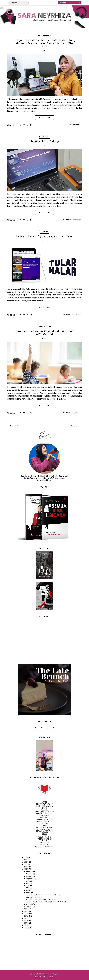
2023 (26, 864)
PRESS (44, 835)
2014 (26, 923)
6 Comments (75, 125)
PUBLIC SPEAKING (44, 837)
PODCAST (45, 137)
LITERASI (44, 232)
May (28, 888)
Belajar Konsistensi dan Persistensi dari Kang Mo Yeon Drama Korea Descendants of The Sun (44, 43)
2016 (26, 918)
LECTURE (44, 823)
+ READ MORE (45, 118)
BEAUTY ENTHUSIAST (44, 804)
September (31, 879)
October (29, 876)
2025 (26, 860)
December (30, 871)
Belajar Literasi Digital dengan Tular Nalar (44, 236)
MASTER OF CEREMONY (44, 827)
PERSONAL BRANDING (44, 831)
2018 (26, 914)
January (29, 907)
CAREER (44, 810)
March (29, 893)
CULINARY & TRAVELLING (44, 812)
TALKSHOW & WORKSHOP (44, 847)
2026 (26, 858)
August (29, 881)
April (28, 890)
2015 (26, 921)
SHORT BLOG (44, 843)
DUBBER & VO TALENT (44, 814)
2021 (26, 869)
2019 (26, 911)
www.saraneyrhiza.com (44, 480)
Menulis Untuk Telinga (45, 141)
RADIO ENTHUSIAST (44, 839)
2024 (26, 862)
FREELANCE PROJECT (44, 821)
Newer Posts (14, 426)
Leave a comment (73, 220)
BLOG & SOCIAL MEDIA (44, 806)
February (30, 904)
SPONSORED (44, 36)
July (28, 883)
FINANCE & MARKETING (44, 820)
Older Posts (75, 426)
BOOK (44, 808)
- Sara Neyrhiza (54, 974)
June (28, 886)
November (30, 874)
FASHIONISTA (44, 818)
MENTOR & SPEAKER (44, 829)
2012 (26, 928)
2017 (26, 916)
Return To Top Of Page (44, 977)
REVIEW (44, 841)
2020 (26, 909)
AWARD (44, 802)
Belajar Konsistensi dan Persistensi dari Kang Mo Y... (45, 895)
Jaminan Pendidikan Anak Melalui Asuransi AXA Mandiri (45, 333)
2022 (26, 867)
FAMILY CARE (45, 327)
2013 (26, 925)
